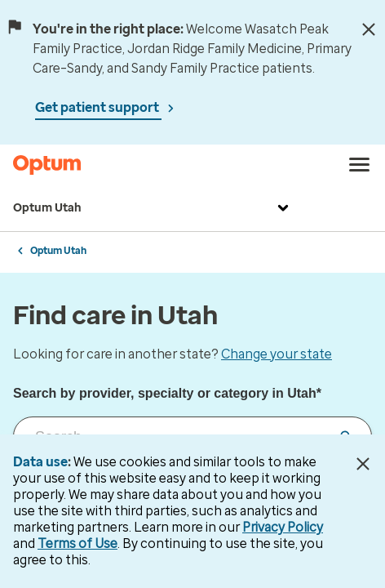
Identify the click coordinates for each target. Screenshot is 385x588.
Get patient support (98, 107)
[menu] (360, 165)
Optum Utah (153, 208)
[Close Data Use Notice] (363, 464)
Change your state (277, 354)
